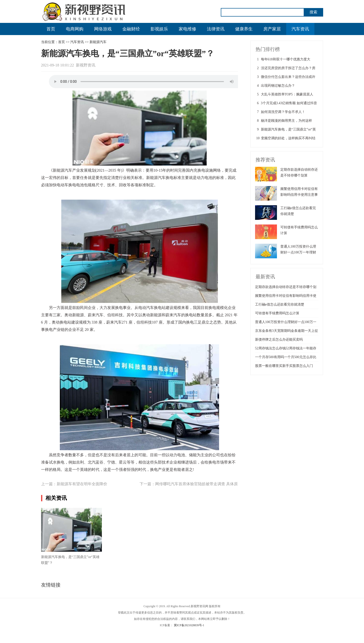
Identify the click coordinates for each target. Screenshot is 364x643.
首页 (51, 29)
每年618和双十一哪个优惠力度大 (286, 59)
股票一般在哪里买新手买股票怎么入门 (284, 366)
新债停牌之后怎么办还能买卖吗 (279, 340)
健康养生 (244, 29)
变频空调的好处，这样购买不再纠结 (288, 138)
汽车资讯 (300, 29)
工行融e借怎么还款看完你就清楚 (280, 304)
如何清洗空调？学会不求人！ (283, 112)
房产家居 (272, 29)
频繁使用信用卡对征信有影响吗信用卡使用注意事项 (299, 195)
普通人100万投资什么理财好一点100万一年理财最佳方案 (298, 252)
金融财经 (131, 29)
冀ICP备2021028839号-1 (189, 625)
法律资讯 (216, 29)
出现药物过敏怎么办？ (278, 86)
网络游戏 (103, 29)
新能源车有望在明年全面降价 (82, 484)
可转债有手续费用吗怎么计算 (277, 313)
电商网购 (75, 29)
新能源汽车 (98, 42)
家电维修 (187, 29)
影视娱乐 (159, 29)
